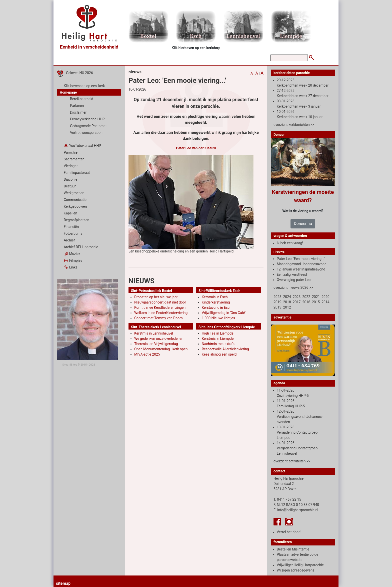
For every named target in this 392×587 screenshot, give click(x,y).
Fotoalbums (73, 233)
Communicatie (75, 200)
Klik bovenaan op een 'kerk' (85, 86)
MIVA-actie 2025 (147, 354)
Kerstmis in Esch (215, 297)
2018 (287, 302)
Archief (69, 240)
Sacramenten (74, 159)
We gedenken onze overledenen (159, 339)
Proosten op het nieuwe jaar (156, 297)
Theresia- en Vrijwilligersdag (156, 344)
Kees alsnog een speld (219, 354)
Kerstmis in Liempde (218, 339)
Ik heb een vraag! (290, 243)
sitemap (63, 583)
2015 (316, 302)
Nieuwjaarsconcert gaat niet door (160, 302)
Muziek (72, 254)
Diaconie (70, 179)
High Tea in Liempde (218, 333)
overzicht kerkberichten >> (294, 125)
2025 (277, 297)
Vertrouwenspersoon (86, 133)
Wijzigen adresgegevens (295, 570)
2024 (287, 297)
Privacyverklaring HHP (87, 119)
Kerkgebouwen (75, 206)
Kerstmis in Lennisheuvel (154, 333)
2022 (306, 297)
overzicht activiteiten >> (292, 461)
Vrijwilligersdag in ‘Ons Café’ (224, 313)
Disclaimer (78, 112)
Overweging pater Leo (294, 280)
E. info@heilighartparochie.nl (296, 510)
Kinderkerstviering (216, 302)
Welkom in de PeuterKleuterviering (161, 313)
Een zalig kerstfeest (292, 274)
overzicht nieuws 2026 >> (293, 287)
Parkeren (77, 106)
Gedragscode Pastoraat (88, 126)
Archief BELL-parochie (81, 247)
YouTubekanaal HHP (82, 146)
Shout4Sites (70, 365)
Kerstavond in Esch (217, 308)
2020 (325, 297)
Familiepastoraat (77, 173)
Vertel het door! (289, 532)
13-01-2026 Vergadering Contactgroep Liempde (297, 432)
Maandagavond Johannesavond (302, 264)
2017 (297, 302)
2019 (277, 302)
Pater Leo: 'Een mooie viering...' (301, 259)
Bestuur (70, 186)
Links (70, 267)
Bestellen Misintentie (293, 549)
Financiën (71, 227)
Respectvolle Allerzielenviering (225, 349)
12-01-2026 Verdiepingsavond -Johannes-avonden (300, 417)
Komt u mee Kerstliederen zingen (160, 308)
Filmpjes (73, 260)
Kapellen (70, 213)
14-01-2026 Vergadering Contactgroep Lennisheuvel (297, 448)
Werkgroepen (74, 193)
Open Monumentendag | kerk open (161, 349)
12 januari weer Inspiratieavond (301, 269)
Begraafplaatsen (76, 220)
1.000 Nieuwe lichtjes (218, 318)
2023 (297, 297)
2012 (287, 307)
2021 (316, 297)
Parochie (71, 152)
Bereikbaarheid (82, 99)
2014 (325, 302)
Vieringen (71, 166)
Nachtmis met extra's (218, 344)
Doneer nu (303, 224)
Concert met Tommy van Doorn (158, 318)
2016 (306, 302)
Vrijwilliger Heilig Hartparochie (300, 565)
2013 (277, 307)
